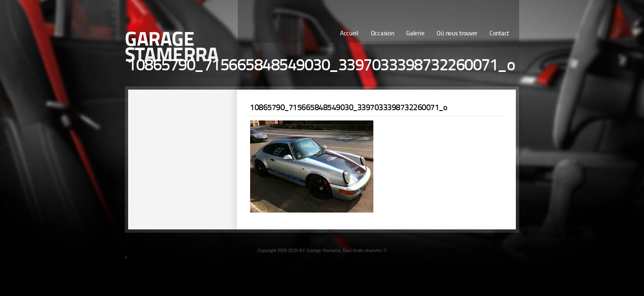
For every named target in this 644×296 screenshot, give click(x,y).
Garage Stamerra (172, 49)
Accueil (349, 34)
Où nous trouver (457, 34)
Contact (499, 34)
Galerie (415, 34)
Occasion (383, 34)
